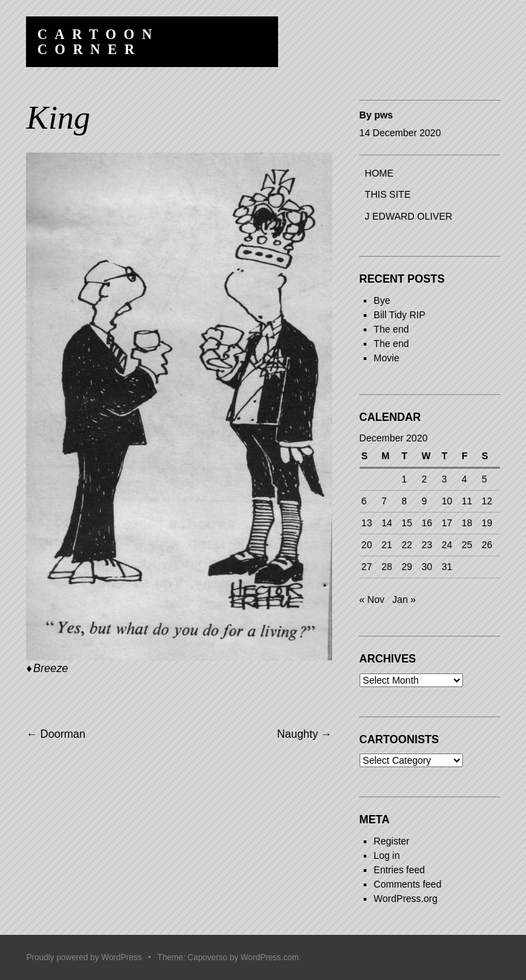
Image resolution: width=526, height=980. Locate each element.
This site (388, 194)
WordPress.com (270, 957)
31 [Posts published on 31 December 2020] (447, 567)
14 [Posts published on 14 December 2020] (387, 523)
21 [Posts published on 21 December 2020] (387, 545)
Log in (387, 855)
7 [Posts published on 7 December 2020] (384, 501)
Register (392, 841)
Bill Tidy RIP (400, 315)
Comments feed (408, 884)
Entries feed (400, 870)
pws (383, 115)
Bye (382, 300)
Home (379, 173)
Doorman (55, 734)
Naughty (305, 734)
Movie (387, 358)
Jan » (404, 599)
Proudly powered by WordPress (84, 957)
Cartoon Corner (98, 42)
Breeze (51, 668)
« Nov (372, 599)
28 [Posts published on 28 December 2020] (387, 567)
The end (391, 329)
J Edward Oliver (409, 216)
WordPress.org (406, 899)
